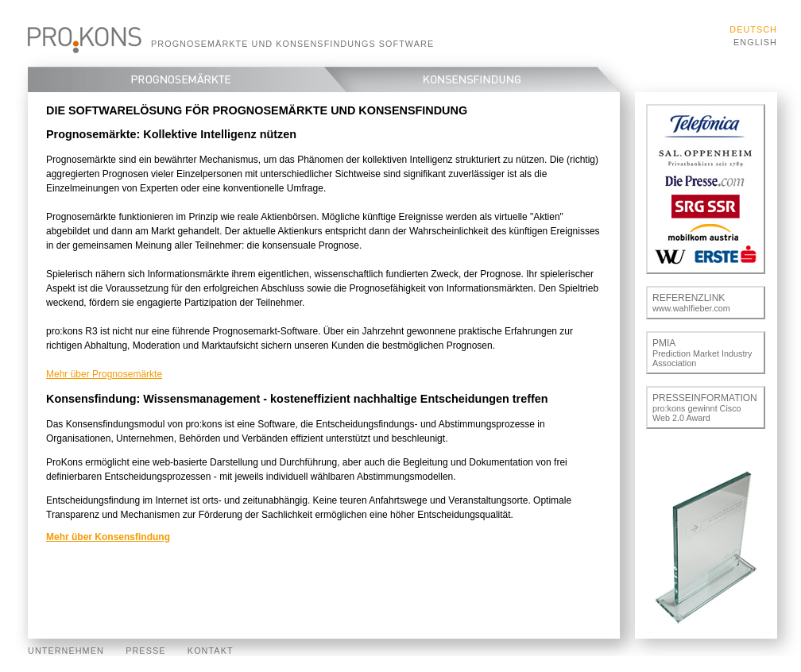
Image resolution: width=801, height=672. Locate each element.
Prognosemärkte (176, 79)
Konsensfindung (483, 79)
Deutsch (753, 29)
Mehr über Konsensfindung (108, 537)
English (755, 42)
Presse (145, 651)
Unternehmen (66, 651)
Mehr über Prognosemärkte (104, 374)
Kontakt (211, 651)
